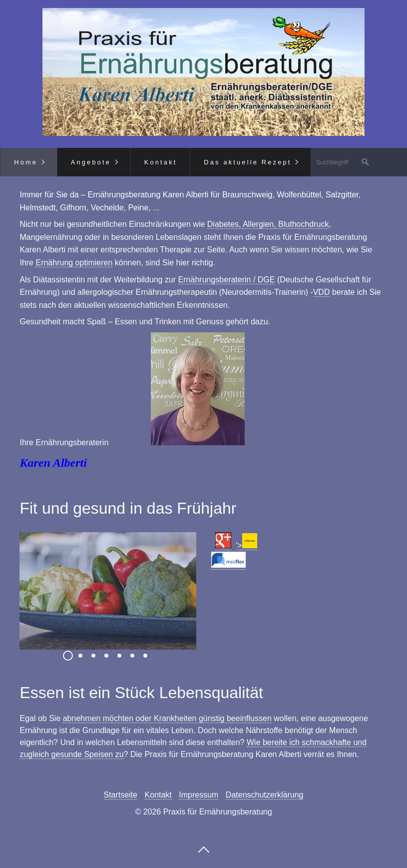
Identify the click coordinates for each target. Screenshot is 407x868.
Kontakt (161, 162)
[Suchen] (366, 162)
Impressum (199, 795)
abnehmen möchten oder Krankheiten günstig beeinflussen (167, 718)
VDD (322, 292)
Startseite (121, 795)
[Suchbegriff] (342, 162)
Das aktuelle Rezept (247, 162)
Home (26, 162)
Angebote (91, 162)
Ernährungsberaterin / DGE (227, 280)
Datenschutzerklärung (265, 795)
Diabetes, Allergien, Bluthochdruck (268, 224)
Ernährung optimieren (74, 263)
